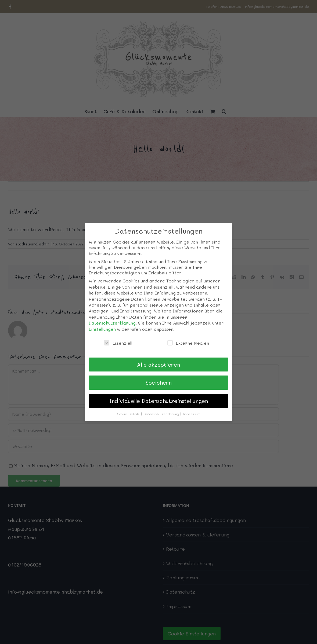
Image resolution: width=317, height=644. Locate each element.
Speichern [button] (159, 382)
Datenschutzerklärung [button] (162, 414)
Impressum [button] (192, 414)
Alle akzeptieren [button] (158, 365)
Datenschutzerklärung (112, 323)
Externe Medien (188, 343)
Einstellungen (102, 329)
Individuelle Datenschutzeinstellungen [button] (159, 401)
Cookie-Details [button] (129, 414)
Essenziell (118, 343)
